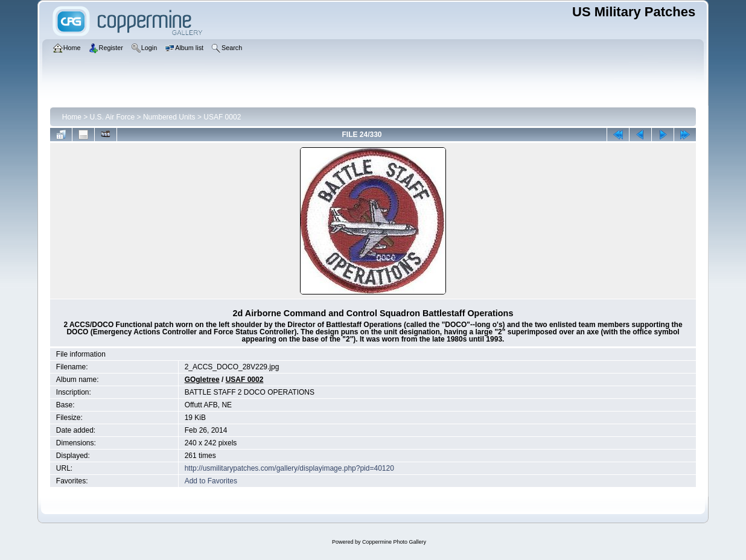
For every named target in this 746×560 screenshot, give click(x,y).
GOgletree (202, 380)
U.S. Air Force (113, 117)
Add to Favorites (211, 481)
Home (72, 117)
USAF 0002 (222, 117)
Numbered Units (169, 117)
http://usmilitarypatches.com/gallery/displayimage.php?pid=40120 (289, 468)
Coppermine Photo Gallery (394, 542)
